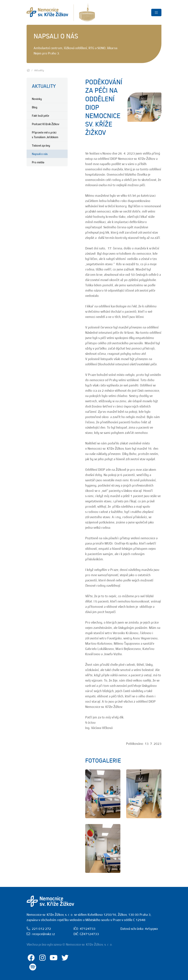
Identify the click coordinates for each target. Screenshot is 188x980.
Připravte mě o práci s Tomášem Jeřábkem (45, 135)
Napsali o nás (40, 154)
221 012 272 (41, 929)
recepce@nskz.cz (43, 934)
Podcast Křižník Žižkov (46, 124)
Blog (35, 107)
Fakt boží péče (40, 116)
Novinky (37, 99)
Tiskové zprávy (41, 145)
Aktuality (44, 86)
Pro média (38, 162)
